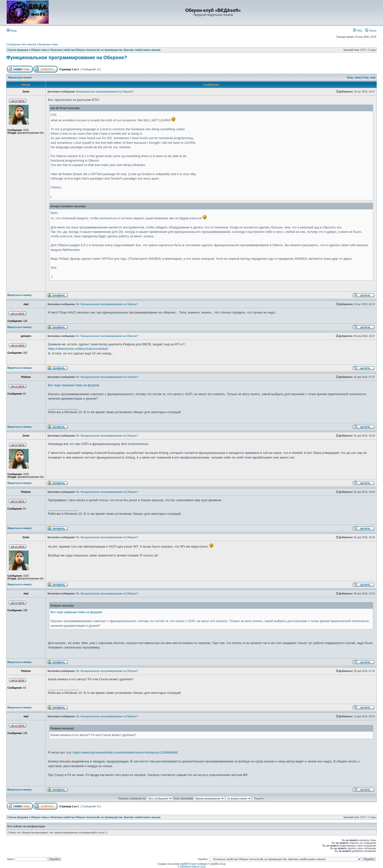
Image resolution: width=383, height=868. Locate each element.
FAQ (357, 31)
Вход (12, 31)
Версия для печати (20, 78)
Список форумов (18, 50)
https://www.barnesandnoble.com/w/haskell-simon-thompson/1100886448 (125, 752)
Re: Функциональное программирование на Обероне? (107, 304)
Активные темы (48, 44)
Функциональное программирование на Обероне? (67, 57)
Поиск (371, 31)
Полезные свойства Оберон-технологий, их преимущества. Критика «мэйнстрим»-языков (105, 50)
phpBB (184, 864)
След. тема (369, 78)
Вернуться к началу (19, 295)
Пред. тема (353, 78)
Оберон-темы (39, 50)
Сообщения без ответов (21, 44)
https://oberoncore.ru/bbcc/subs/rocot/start (78, 349)
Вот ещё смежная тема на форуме (74, 385)
